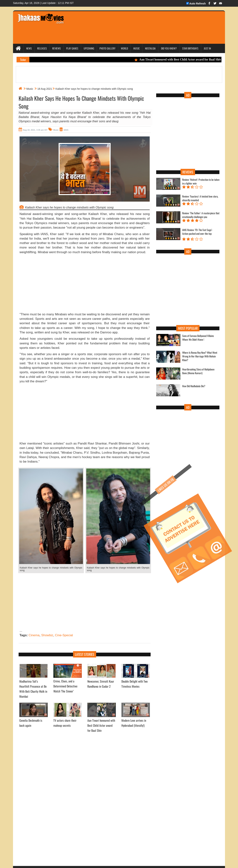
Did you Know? (169, 48)
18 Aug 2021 (45, 89)
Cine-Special (64, 635)
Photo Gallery (107, 48)
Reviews (57, 48)
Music (136, 48)
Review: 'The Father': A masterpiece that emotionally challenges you (201, 215)
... (21, 631)
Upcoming (89, 48)
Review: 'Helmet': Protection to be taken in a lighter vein (201, 181)
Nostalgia (150, 48)
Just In (207, 48)
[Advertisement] (138, 22)
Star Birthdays (190, 48)
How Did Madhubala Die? (194, 386)
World (124, 48)
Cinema (34, 635)
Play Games (72, 48)
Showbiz (47, 635)
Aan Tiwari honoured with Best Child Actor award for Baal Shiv (182, 59)
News (29, 48)
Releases (42, 48)
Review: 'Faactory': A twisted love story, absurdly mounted (200, 198)
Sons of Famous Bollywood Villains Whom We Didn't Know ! (198, 338)
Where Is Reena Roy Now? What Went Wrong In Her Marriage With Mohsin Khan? (200, 356)
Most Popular (188, 328)
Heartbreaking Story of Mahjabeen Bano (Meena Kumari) (198, 371)
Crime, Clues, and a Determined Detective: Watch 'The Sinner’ (66, 686)
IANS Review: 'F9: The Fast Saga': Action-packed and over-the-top (197, 232)
